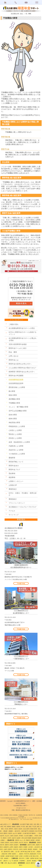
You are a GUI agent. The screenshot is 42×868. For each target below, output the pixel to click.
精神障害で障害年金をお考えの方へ (22, 372)
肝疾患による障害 (15, 438)
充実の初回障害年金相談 (18, 344)
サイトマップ (14, 515)
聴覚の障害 (13, 395)
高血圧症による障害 (16, 450)
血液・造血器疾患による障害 (19, 442)
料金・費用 (13, 352)
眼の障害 (12, 391)
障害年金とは (14, 360)
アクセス (12, 511)
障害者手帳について (16, 462)
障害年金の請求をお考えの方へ (20, 364)
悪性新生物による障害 (17, 387)
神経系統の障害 (14, 423)
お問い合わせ (14, 356)
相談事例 (12, 477)
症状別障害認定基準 (16, 380)
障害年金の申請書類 (16, 376)
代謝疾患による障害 (16, 446)
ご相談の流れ (14, 324)
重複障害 (12, 458)
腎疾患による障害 (15, 434)
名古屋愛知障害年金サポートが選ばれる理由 (23, 339)
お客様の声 (13, 485)
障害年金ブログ (14, 470)
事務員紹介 (13, 499)
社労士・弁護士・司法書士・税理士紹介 (23, 494)
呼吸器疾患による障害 (17, 426)
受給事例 (12, 473)
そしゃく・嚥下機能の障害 (18, 407)
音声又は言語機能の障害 (18, 411)
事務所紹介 (13, 489)
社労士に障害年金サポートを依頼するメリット (23, 333)
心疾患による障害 (15, 430)
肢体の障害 (13, 415)
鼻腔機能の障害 (14, 399)
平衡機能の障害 (14, 403)
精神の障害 (13, 419)
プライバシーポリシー (17, 503)
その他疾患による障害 (17, 454)
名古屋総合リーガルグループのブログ (23, 507)
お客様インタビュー (16, 481)
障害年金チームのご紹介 (18, 348)
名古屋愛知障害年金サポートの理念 (22, 328)
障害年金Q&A (14, 466)
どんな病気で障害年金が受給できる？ (23, 368)
